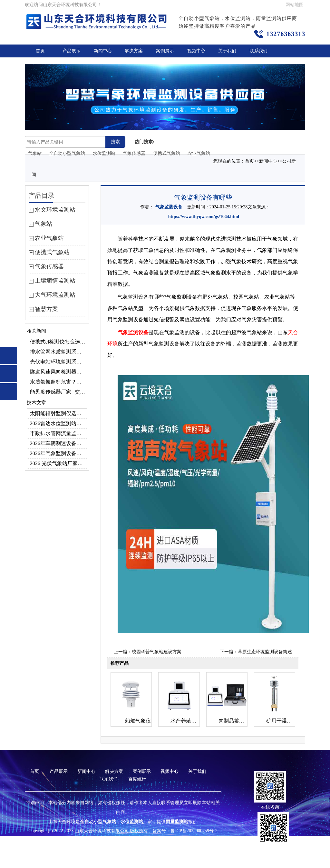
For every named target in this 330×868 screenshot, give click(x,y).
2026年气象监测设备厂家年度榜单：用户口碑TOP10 (59, 453)
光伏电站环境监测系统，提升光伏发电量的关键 (59, 362)
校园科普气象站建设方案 (157, 652)
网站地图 (295, 5)
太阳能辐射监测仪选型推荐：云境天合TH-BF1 (59, 413)
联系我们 (258, 51)
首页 (40, 51)
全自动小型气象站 (67, 153)
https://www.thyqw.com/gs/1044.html (204, 217)
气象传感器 (134, 153)
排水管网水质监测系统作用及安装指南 (59, 352)
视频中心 (196, 51)
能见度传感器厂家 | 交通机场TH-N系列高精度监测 (59, 392)
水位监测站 (104, 153)
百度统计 (137, 779)
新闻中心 (103, 51)
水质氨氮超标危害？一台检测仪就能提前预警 (59, 382)
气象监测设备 (169, 207)
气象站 (35, 153)
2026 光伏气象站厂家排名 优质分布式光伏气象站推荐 (59, 463)
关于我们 (227, 51)
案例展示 (165, 51)
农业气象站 (199, 153)
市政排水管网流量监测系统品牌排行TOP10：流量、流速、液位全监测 (59, 433)
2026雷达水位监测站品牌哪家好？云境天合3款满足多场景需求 (59, 423)
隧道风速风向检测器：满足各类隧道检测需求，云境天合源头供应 (59, 372)
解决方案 (134, 51)
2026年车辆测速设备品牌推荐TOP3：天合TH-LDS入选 (59, 443)
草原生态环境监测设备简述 (265, 652)
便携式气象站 (167, 153)
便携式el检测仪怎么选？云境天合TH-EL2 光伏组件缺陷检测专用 (59, 342)
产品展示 (72, 51)
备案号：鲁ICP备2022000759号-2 (185, 831)
